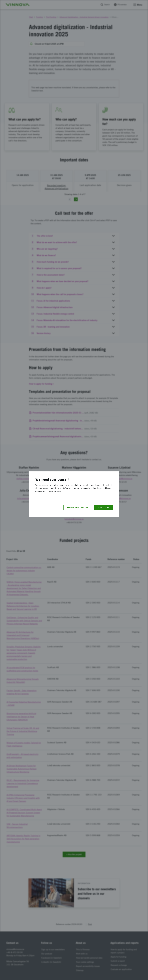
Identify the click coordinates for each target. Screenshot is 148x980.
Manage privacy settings (78, 507)
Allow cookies (103, 507)
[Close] (116, 474)
